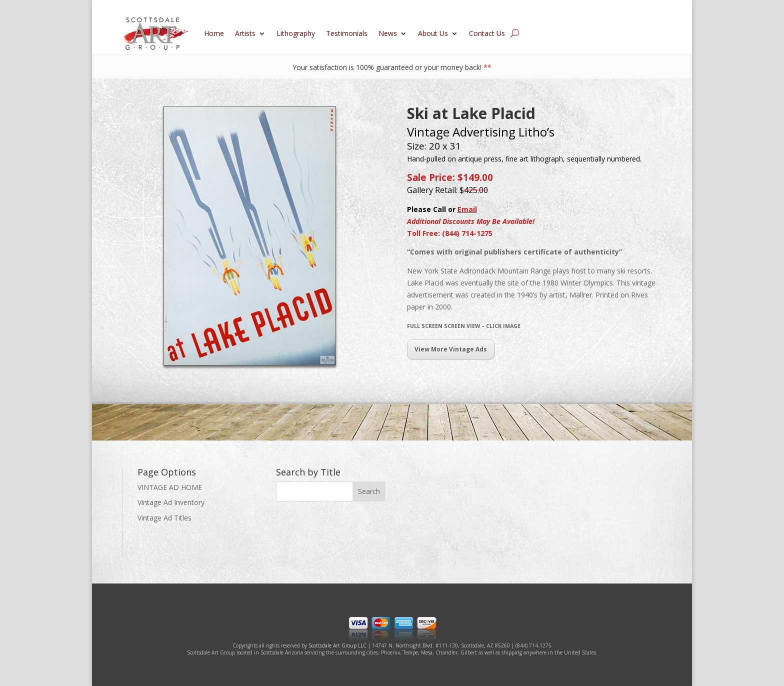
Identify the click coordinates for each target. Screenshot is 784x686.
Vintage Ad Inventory (171, 502)
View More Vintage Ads (451, 349)
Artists (245, 33)
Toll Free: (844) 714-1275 (450, 233)
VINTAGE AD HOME (170, 487)
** (487, 67)
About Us (433, 33)
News (388, 33)
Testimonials (347, 33)
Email (467, 209)
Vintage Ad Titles (164, 518)
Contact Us (487, 33)
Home (214, 33)
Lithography (296, 33)
